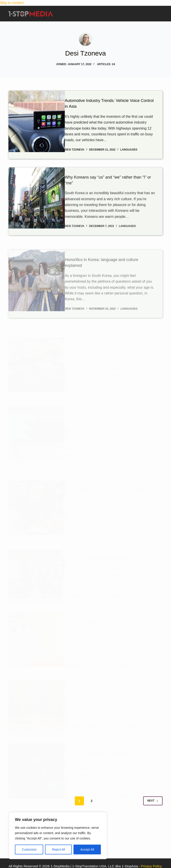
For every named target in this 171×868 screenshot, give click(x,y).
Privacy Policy (151, 866)
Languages (135, 149)
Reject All (58, 849)
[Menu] (161, 14)
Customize (29, 849)
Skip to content (12, 3)
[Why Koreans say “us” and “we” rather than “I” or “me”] (37, 217)
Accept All (87, 849)
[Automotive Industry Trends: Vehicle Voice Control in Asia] (37, 125)
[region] (58, 836)
